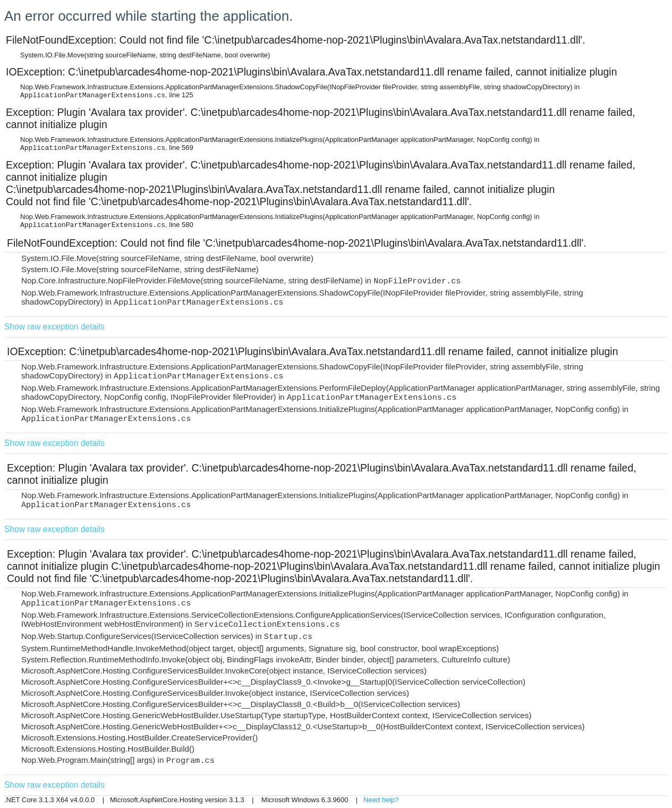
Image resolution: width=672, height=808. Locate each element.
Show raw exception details (54, 327)
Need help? (381, 800)
